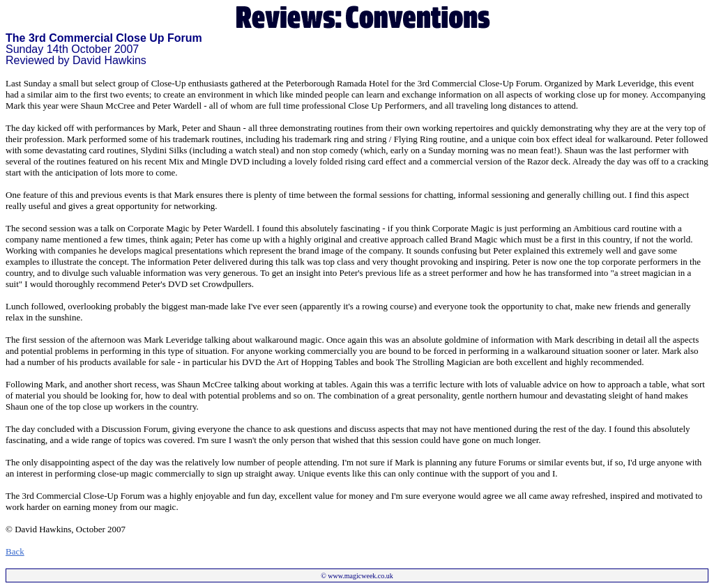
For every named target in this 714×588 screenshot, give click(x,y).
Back (15, 551)
